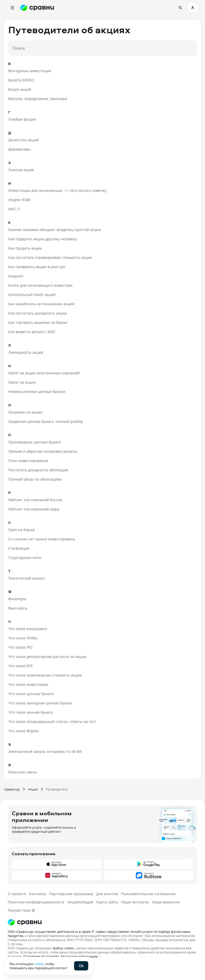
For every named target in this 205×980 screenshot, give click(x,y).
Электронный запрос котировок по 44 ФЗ (45, 751)
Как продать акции (25, 248)
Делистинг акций (24, 140)
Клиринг (16, 276)
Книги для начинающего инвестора (40, 285)
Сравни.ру (12, 789)
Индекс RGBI (19, 200)
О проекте (17, 894)
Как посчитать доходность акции (38, 313)
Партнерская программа (71, 894)
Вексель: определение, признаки (38, 99)
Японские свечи (23, 772)
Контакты (38, 894)
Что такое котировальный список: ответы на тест (52, 722)
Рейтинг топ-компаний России (35, 500)
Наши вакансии (166, 902)
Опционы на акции (25, 412)
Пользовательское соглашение (148, 894)
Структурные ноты (25, 558)
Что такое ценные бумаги (31, 694)
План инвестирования (28, 461)
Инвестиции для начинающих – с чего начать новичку (57, 190)
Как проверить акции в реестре (37, 267)
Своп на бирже (21, 530)
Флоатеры (17, 599)
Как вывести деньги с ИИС (32, 332)
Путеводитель (57, 789)
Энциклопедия (80, 902)
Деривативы (19, 149)
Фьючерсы (18, 608)
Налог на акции (22, 382)
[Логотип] (102, 922)
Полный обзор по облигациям (35, 479)
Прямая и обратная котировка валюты (43, 451)
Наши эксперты (135, 902)
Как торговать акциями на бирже (38, 322)
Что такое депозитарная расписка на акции (47, 657)
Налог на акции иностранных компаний (44, 373)
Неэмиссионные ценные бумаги (37, 392)
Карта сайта (107, 902)
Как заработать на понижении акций (41, 304)
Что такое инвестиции (28, 684)
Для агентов (107, 894)
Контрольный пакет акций (32, 295)
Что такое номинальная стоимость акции (45, 675)
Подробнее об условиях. (42, 956)
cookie (39, 964)
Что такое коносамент (28, 629)
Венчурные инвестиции (30, 71)
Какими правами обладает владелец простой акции (55, 230)
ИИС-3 (14, 209)
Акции (33, 789)
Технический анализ (26, 578)
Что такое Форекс (24, 731)
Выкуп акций (20, 89)
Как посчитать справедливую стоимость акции (50, 257)
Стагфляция (19, 548)
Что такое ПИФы (23, 638)
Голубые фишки (22, 119)
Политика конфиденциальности (36, 902)
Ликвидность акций (26, 352)
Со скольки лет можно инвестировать (42, 539)
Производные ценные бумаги (35, 442)
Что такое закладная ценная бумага (40, 703)
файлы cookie (63, 948)
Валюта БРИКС (21, 80)
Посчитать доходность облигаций (38, 470)
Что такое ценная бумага (30, 712)
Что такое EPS (20, 666)
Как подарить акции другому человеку (42, 239)
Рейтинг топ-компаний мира (34, 509)
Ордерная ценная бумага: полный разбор (46, 421)
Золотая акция (21, 170)
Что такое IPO (20, 647)
